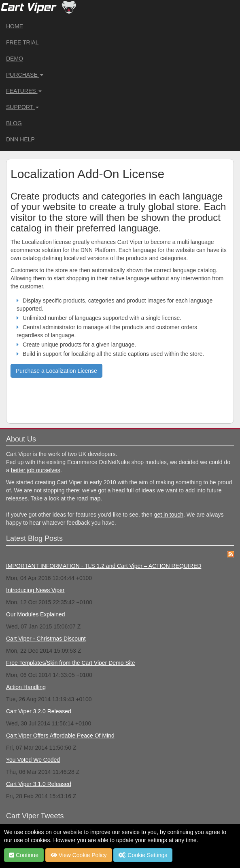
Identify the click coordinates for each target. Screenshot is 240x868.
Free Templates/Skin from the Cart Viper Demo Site (71, 663)
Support (22, 107)
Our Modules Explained (36, 614)
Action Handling (26, 687)
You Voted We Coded (33, 760)
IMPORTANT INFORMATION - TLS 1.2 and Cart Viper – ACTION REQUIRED (104, 566)
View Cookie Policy (79, 855)
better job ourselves (36, 470)
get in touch (169, 515)
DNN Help (20, 139)
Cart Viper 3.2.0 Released (39, 711)
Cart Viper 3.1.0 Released (39, 784)
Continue (24, 855)
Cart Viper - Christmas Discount (46, 639)
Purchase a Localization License (56, 371)
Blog (14, 123)
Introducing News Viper (35, 590)
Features (24, 91)
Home (15, 26)
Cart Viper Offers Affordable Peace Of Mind (60, 736)
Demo (15, 59)
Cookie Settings (143, 855)
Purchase (25, 75)
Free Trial (22, 42)
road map (88, 498)
